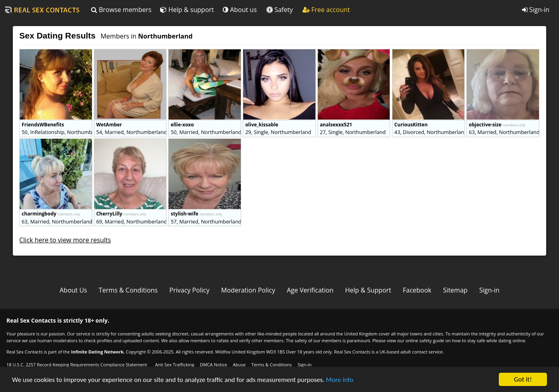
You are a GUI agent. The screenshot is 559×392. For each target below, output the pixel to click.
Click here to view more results (65, 240)
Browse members (121, 10)
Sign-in (536, 10)
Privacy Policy (189, 290)
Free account (326, 10)
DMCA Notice (213, 365)
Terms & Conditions (128, 290)
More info (339, 380)
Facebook (417, 290)
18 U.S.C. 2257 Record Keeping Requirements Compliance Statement (77, 365)
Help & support (187, 10)
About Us (73, 290)
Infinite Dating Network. (98, 352)
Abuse (239, 365)
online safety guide (425, 340)
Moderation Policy (248, 290)
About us (240, 10)
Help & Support (368, 290)
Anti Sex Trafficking (174, 365)
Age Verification (310, 290)
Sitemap (455, 290)
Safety (280, 10)
